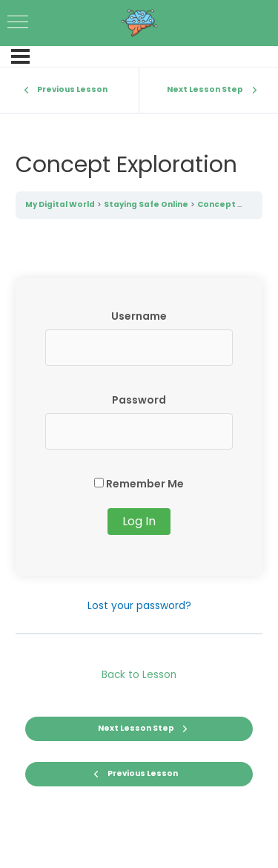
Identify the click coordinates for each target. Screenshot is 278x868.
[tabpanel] (139, 447)
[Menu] (20, 56)
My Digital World (60, 204)
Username (139, 316)
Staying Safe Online (146, 204)
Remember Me (139, 484)
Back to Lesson (139, 675)
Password (139, 400)
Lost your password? (139, 606)
